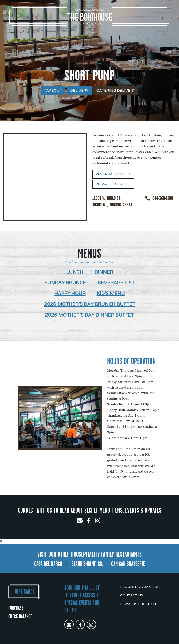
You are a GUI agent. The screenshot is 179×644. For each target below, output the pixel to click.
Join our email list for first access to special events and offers (83, 599)
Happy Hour (70, 294)
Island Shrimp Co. (87, 564)
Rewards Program (138, 604)
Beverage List (116, 283)
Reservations (113, 174)
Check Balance (20, 616)
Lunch (75, 272)
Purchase (16, 608)
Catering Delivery (116, 90)
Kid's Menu (111, 294)
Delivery (79, 90)
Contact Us (132, 595)
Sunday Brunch (65, 283)
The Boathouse (89, 17)
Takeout (53, 90)
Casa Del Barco (48, 564)
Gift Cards (25, 591)
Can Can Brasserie (128, 564)
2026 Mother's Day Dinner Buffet (89, 315)
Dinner (104, 272)
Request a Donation (140, 587)
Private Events (112, 184)
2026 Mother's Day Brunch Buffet (90, 304)
